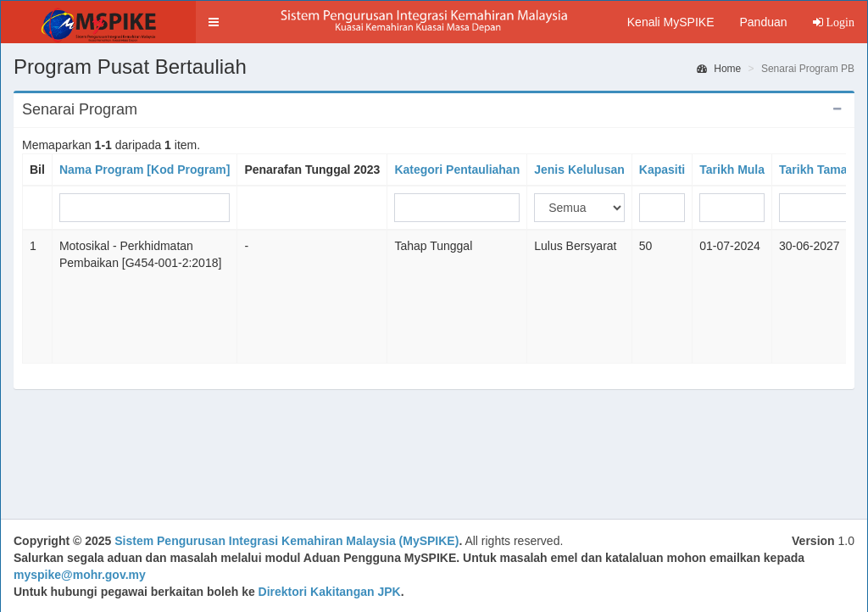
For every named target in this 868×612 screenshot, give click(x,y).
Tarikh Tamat (815, 170)
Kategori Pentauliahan (457, 170)
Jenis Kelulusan (579, 170)
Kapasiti (662, 170)
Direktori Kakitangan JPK (330, 592)
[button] (214, 22)
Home (719, 69)
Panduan (763, 22)
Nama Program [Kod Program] (145, 170)
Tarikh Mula (732, 170)
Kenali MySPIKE (671, 22)
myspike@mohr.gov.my (80, 575)
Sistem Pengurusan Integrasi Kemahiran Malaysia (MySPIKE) (287, 541)
